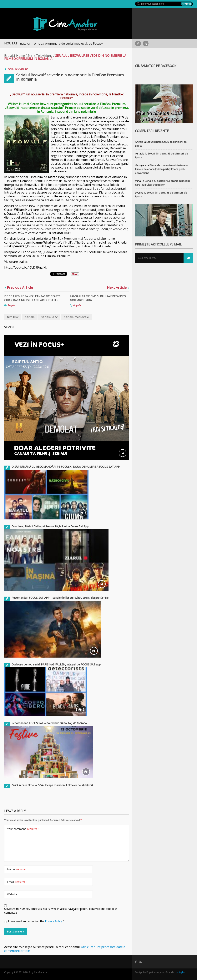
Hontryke (180, 972)
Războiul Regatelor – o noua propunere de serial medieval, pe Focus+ (55, 43)
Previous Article (19, 287)
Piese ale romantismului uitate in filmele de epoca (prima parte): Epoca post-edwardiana (161, 169)
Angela (11, 305)
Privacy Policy (54, 921)
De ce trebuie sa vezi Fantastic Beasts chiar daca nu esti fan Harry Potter (32, 298)
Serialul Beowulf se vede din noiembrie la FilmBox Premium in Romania (70, 77)
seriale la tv (49, 317)
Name (18, 869)
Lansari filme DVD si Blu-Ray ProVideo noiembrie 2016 (98, 298)
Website (12, 894)
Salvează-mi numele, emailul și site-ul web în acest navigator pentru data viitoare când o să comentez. (61, 911)
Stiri (30, 56)
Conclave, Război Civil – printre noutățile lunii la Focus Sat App (50, 526)
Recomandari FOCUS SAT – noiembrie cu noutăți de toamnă (49, 723)
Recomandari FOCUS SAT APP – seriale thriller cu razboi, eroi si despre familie (60, 598)
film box (13, 317)
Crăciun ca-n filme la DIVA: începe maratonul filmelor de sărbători (52, 785)
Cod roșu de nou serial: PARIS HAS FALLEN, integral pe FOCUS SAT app (56, 664)
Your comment (23, 829)
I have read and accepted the (34, 921)
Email (17, 882)
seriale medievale (76, 317)
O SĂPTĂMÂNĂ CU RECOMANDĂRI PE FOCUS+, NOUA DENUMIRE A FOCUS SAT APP (66, 467)
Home (20, 56)
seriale (30, 317)
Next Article (118, 287)
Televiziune (44, 56)
